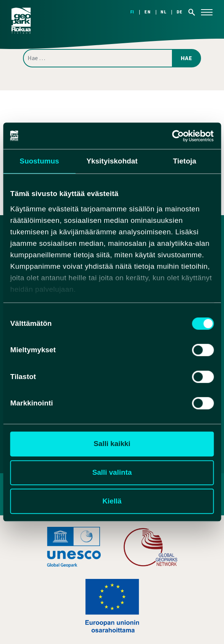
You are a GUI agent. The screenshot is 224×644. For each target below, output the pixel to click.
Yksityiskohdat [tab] (112, 161)
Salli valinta (112, 472)
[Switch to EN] (152, 12)
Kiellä (112, 501)
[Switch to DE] (180, 12)
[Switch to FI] (137, 12)
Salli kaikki (112, 444)
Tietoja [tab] (185, 161)
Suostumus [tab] (39, 161)
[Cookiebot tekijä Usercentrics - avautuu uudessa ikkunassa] (180, 136)
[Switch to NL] (168, 12)
